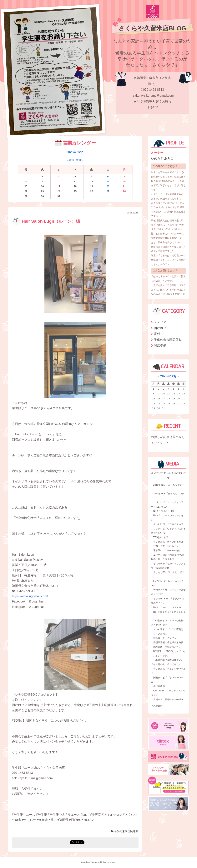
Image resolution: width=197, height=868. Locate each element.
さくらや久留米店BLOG (152, 28)
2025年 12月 (75, 152)
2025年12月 (168, 376)
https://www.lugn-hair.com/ (30, 596)
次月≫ (80, 160)
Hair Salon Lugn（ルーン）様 (46, 221)
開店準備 (160, 346)
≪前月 (70, 160)
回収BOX (160, 328)
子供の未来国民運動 (125, 831)
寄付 (157, 334)
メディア (160, 322)
